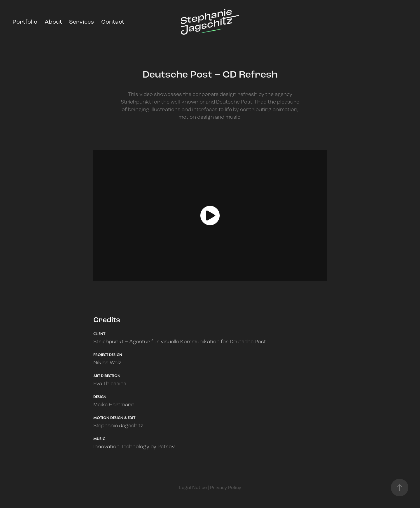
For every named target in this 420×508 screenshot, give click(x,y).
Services (82, 22)
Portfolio (25, 22)
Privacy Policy (226, 487)
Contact (113, 22)
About (53, 22)
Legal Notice (193, 487)
